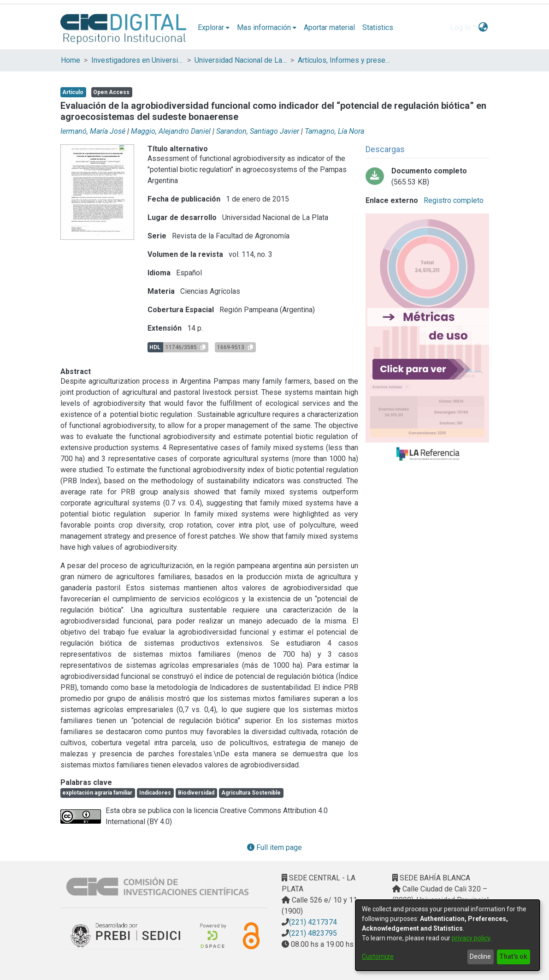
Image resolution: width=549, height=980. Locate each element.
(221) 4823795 (313, 933)
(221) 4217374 (313, 922)
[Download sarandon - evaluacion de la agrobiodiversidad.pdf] (427, 177)
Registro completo (453, 200)
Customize (378, 956)
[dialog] (448, 935)
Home (71, 60)
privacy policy (471, 938)
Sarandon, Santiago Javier (258, 131)
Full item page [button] (274, 847)
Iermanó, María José (93, 131)
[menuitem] (214, 28)
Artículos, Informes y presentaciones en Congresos (344, 60)
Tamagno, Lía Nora (334, 131)
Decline (480, 956)
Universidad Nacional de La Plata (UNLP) (241, 60)
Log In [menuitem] (460, 27)
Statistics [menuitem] (378, 27)
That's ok (513, 956)
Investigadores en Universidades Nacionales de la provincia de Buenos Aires (137, 60)
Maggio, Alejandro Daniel (171, 131)
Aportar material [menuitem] (329, 27)
